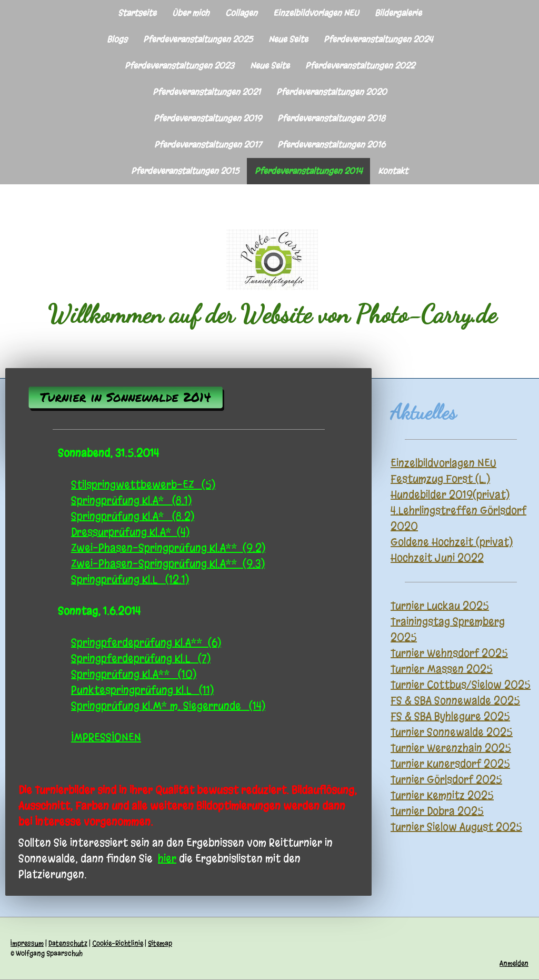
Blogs (117, 39)
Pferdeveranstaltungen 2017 (208, 145)
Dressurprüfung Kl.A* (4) (130, 532)
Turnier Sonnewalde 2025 (452, 732)
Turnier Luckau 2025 (440, 606)
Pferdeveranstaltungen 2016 (331, 145)
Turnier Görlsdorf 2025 (446, 780)
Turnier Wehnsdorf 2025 (449, 653)
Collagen (241, 13)
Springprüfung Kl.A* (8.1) (131, 501)
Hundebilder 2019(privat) (450, 495)
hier (167, 859)
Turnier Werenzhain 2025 (451, 748)
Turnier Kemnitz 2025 (442, 795)
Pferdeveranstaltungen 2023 (179, 66)
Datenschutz (68, 943)
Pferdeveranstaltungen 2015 (185, 171)
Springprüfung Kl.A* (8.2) (133, 516)
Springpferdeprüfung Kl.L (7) (141, 659)
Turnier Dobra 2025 (437, 811)
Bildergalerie (398, 13)
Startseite (137, 13)
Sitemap (160, 943)
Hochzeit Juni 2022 (437, 558)
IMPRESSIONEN (106, 738)
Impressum (27, 943)
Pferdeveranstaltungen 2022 (360, 66)
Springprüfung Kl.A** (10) (134, 674)
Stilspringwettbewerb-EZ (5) (143, 485)
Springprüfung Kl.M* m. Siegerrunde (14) (168, 706)
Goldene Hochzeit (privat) (452, 542)
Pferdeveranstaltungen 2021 (207, 92)
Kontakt (393, 171)
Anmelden (514, 963)
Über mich (191, 13)
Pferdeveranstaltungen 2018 (331, 118)
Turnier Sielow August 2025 (456, 827)
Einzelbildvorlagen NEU (316, 13)
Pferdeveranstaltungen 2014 (308, 171)
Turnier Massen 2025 (442, 669)
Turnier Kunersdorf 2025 (450, 764)
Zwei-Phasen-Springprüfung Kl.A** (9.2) (168, 548)
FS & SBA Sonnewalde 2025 (455, 701)
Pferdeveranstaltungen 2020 (332, 92)
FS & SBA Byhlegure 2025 (450, 716)
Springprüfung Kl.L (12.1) (130, 580)
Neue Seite (288, 39)
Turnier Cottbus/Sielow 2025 (461, 685)
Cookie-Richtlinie (118, 943)
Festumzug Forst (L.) (440, 479)
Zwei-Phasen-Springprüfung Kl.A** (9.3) (168, 564)
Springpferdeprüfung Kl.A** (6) (146, 643)
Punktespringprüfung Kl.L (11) (142, 690)
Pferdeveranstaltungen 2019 (208, 118)
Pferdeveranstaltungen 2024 (378, 39)
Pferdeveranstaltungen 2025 (198, 39)
